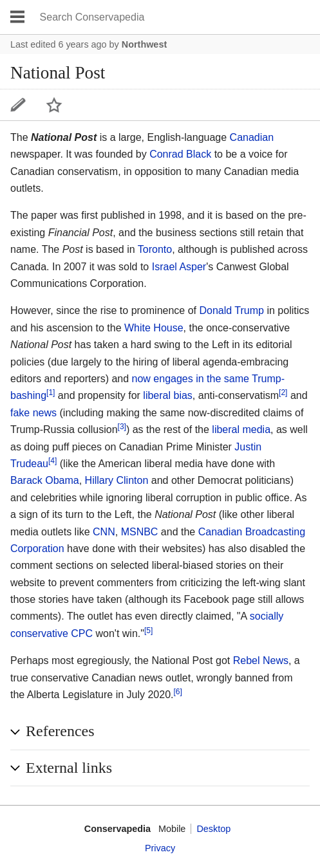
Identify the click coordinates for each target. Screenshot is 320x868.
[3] (122, 427)
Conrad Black (180, 154)
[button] (160, 732)
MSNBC (140, 532)
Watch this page (54, 105)
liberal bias (167, 395)
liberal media (241, 429)
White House (154, 328)
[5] (148, 631)
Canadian (252, 137)
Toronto (155, 249)
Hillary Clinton (117, 480)
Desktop (213, 829)
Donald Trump (231, 310)
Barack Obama (45, 480)
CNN (104, 532)
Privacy (160, 848)
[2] (283, 392)
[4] (52, 461)
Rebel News (261, 660)
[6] (178, 692)
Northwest (144, 44)
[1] (51, 392)
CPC (82, 633)
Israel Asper (179, 267)
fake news (33, 413)
